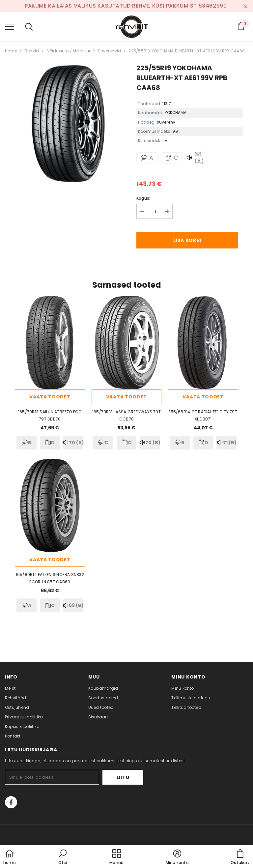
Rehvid (32, 51)
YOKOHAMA (176, 113)
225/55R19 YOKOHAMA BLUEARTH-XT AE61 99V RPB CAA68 (187, 51)
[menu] (10, 26)
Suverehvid (109, 51)
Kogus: (143, 198)
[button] (63, 857)
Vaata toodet (50, 397)
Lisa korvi (187, 240)
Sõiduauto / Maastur (68, 51)
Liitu (123, 777)
